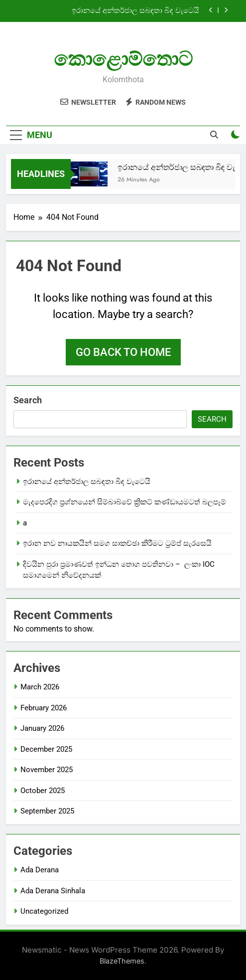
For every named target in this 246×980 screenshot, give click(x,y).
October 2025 (43, 791)
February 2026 (44, 708)
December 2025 (46, 749)
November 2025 (47, 770)
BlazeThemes (122, 961)
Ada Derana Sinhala (53, 891)
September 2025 (47, 811)
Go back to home (123, 352)
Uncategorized (44, 911)
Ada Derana (40, 870)
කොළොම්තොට (123, 59)
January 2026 (42, 728)
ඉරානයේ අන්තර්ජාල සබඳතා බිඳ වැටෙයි (135, 11)
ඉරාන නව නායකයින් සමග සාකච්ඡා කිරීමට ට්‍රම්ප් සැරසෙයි (117, 543)
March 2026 (40, 687)
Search (28, 400)
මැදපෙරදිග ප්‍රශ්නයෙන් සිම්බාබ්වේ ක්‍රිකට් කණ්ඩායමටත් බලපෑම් (124, 502)
